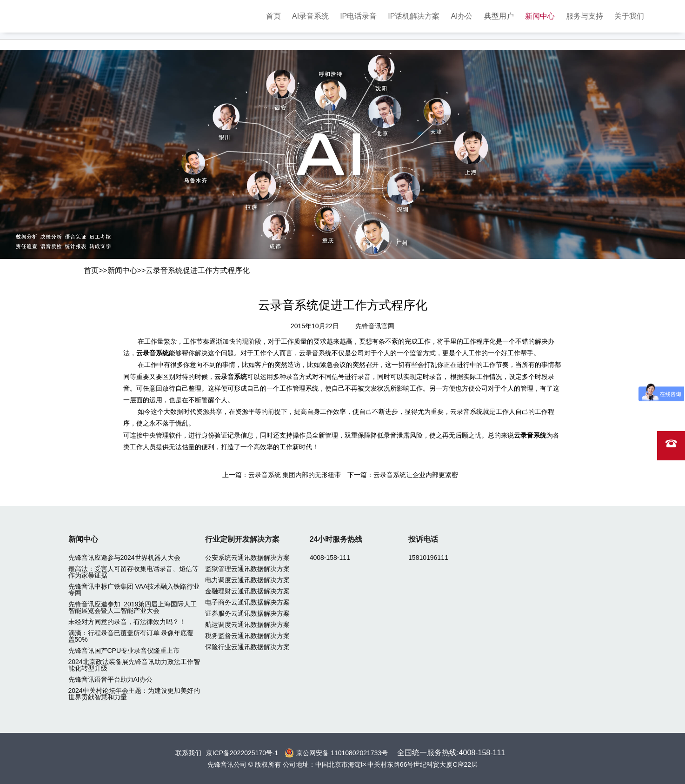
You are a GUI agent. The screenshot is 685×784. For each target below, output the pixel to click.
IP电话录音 (358, 16)
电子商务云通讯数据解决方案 (247, 602)
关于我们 (629, 16)
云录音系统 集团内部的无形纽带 (295, 475)
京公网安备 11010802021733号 (342, 753)
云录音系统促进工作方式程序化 (198, 270)
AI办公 (462, 16)
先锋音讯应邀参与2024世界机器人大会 (124, 558)
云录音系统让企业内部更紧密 (416, 475)
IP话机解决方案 (414, 16)
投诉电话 (423, 539)
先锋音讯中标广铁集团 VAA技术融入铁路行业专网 (134, 590)
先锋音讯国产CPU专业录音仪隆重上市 (124, 651)
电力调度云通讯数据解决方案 (247, 580)
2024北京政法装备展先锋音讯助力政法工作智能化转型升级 (134, 665)
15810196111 (428, 558)
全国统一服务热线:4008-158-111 (451, 753)
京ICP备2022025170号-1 (242, 753)
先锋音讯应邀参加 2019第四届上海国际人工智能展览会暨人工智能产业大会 (133, 607)
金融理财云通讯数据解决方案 (247, 591)
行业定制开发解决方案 (242, 539)
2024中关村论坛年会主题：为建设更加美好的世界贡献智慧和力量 (134, 694)
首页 (273, 16)
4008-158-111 (330, 558)
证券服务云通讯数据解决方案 (247, 613)
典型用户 (499, 16)
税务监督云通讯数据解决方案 (247, 636)
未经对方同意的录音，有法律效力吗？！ (127, 622)
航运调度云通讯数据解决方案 (247, 625)
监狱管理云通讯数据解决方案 (247, 569)
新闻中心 (540, 16)
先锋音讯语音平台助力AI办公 (110, 679)
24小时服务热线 (336, 539)
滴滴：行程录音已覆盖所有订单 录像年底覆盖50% (131, 636)
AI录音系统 (310, 16)
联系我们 (188, 753)
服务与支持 (585, 16)
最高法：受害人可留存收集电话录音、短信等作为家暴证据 (133, 572)
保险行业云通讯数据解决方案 (247, 647)
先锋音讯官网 (375, 326)
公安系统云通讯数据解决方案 (247, 558)
